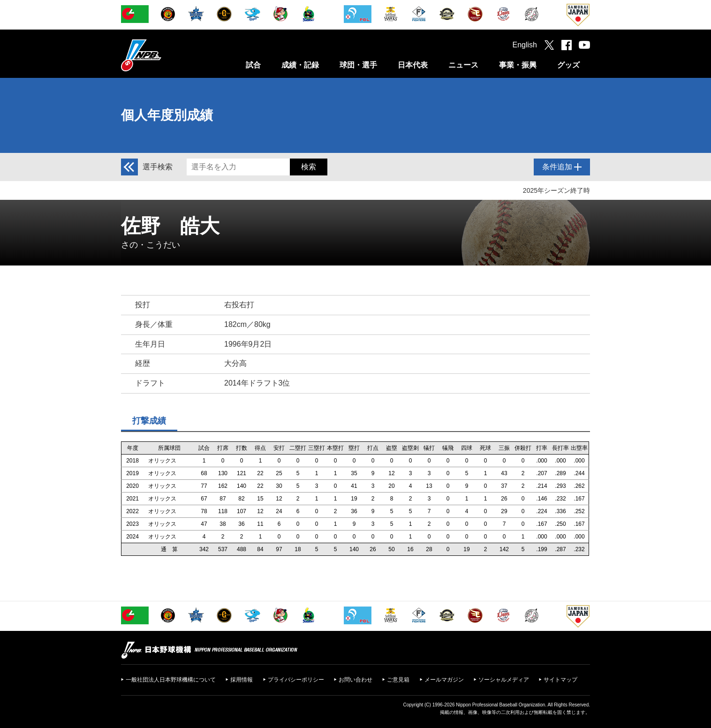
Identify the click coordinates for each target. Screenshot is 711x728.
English (525, 45)
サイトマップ (560, 680)
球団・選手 (358, 65)
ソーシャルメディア (504, 680)
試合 (253, 65)
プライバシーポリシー (296, 680)
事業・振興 (518, 65)
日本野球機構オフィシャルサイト (165, 55)
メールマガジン (444, 680)
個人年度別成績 (167, 115)
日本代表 (413, 65)
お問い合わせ (355, 680)
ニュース (463, 65)
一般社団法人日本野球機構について (171, 680)
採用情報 (242, 680)
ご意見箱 (398, 680)
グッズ (568, 65)
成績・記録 (300, 65)
